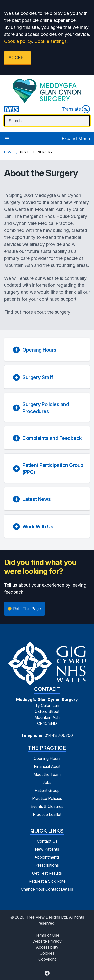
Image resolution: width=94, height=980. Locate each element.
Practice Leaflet (47, 814)
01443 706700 (59, 735)
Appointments (47, 857)
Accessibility (47, 947)
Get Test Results (47, 873)
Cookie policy (18, 41)
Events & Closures (47, 806)
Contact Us (47, 841)
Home (9, 152)
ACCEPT (17, 58)
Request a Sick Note (47, 881)
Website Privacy (47, 941)
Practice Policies (47, 798)
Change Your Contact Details (47, 889)
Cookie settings (51, 41)
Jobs (47, 782)
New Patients (47, 849)
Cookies (47, 953)
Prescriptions (47, 865)
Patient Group (47, 790)
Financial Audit (47, 766)
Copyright (47, 959)
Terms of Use (47, 935)
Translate (76, 109)
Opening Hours (47, 758)
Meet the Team (47, 774)
